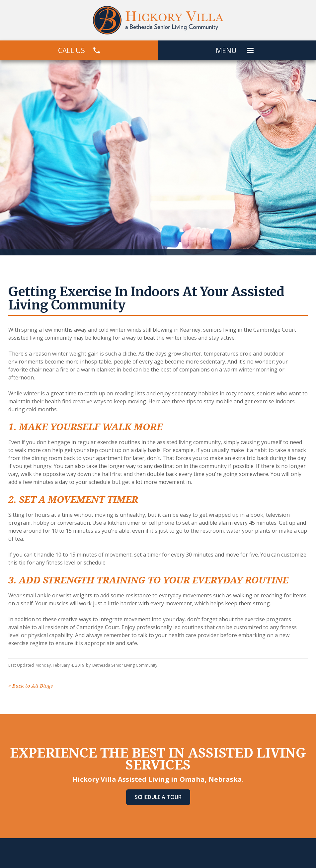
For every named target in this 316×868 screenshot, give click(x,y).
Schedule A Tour (158, 797)
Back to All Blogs (31, 686)
